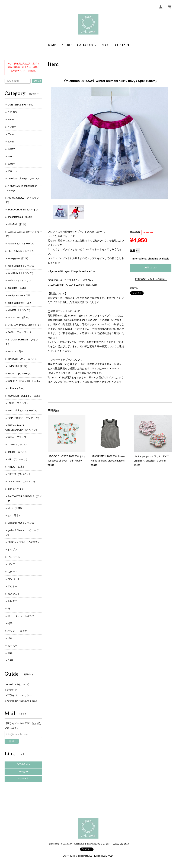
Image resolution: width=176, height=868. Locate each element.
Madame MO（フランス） (22, 523)
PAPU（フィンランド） (21, 332)
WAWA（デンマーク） (20, 374)
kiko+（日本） (15, 508)
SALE (11, 119)
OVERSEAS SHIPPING (21, 105)
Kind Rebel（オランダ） (21, 273)
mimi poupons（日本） (20, 295)
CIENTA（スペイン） (19, 474)
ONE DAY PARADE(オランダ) (24, 325)
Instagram (23, 772)
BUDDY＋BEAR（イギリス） (24, 542)
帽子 (10, 623)
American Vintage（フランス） (25, 179)
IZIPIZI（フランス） (19, 445)
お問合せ (12, 690)
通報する (134, 288)
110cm (11, 156)
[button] (87, 45)
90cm (11, 142)
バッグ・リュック (17, 631)
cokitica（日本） (17, 388)
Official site (23, 765)
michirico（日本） (17, 288)
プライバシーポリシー (20, 695)
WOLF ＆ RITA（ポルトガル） (24, 381)
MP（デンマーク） (18, 459)
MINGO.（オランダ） (19, 310)
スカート (12, 572)
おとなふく (14, 594)
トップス (12, 549)
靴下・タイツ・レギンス (21, 616)
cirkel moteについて (18, 684)
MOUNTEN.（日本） (19, 317)
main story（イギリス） (21, 281)
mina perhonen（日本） (21, 303)
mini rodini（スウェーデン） (23, 411)
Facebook (23, 779)
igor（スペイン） (17, 489)
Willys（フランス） (18, 437)
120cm (11, 164)
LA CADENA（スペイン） (22, 481)
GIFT (10, 660)
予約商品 (12, 112)
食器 (10, 653)
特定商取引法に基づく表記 (22, 701)
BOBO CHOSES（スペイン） (24, 210)
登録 (12, 741)
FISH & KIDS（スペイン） (22, 251)
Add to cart (151, 268)
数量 (133, 251)
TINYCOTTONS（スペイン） (24, 359)
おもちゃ (12, 646)
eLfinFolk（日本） (17, 224)
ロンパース (14, 579)
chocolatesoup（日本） (20, 217)
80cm (11, 134)
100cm (11, 149)
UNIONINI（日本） (18, 366)
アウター (12, 586)
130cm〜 (12, 171)
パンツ (11, 564)
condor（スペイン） (19, 452)
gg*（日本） (14, 515)
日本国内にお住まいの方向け (151, 279)
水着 (10, 638)
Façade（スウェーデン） (22, 244)
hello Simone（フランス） (22, 266)
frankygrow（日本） (18, 258)
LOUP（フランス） (18, 403)
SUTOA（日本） (17, 351)
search (37, 81)
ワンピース (14, 557)
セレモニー (14, 601)
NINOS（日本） (16, 467)
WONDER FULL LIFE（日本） (24, 396)
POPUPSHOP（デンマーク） (24, 418)
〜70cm (12, 127)
